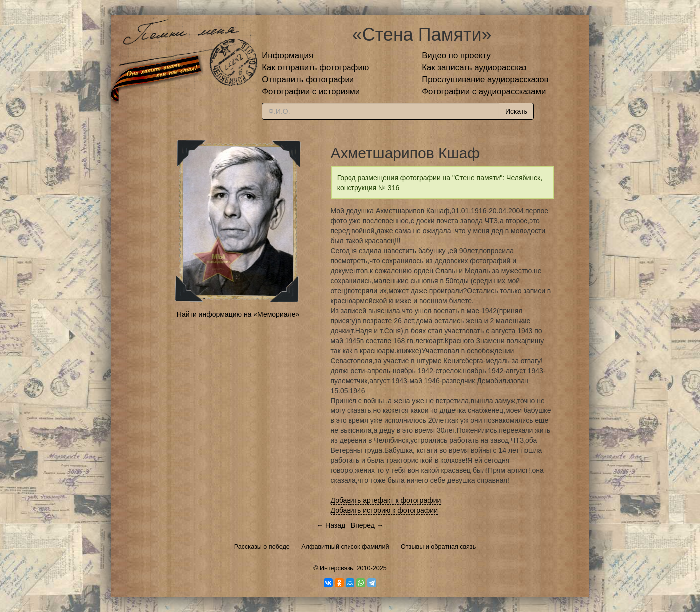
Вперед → (367, 525)
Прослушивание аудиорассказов (485, 80)
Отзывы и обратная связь (438, 547)
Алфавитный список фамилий (345, 547)
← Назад (331, 525)
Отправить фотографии (308, 80)
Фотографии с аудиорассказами (484, 92)
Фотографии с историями (311, 92)
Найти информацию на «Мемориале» (238, 314)
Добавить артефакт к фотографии (386, 500)
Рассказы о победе (262, 547)
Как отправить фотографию (315, 68)
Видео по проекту (456, 56)
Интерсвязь (337, 568)
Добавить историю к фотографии (384, 510)
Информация (287, 56)
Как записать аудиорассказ (474, 68)
